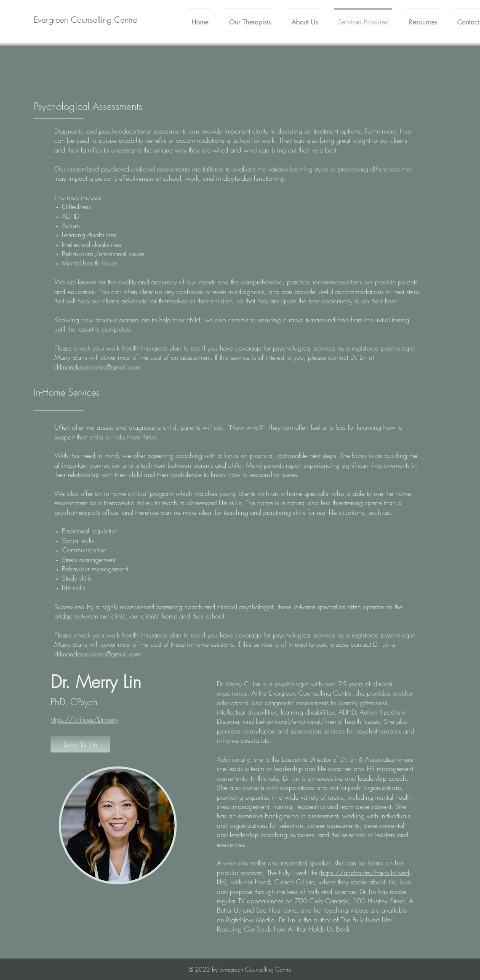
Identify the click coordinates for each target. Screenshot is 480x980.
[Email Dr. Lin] (80, 744)
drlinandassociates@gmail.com (98, 367)
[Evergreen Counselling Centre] (85, 20)
